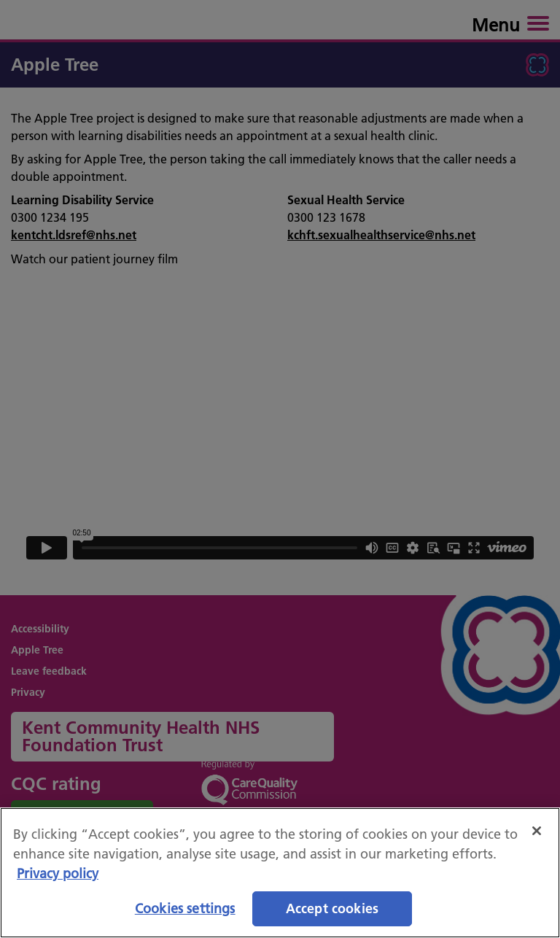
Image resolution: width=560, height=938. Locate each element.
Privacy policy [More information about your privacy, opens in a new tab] (58, 873)
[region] (280, 873)
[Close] (537, 831)
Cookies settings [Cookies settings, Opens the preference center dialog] (185, 908)
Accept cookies (332, 908)
